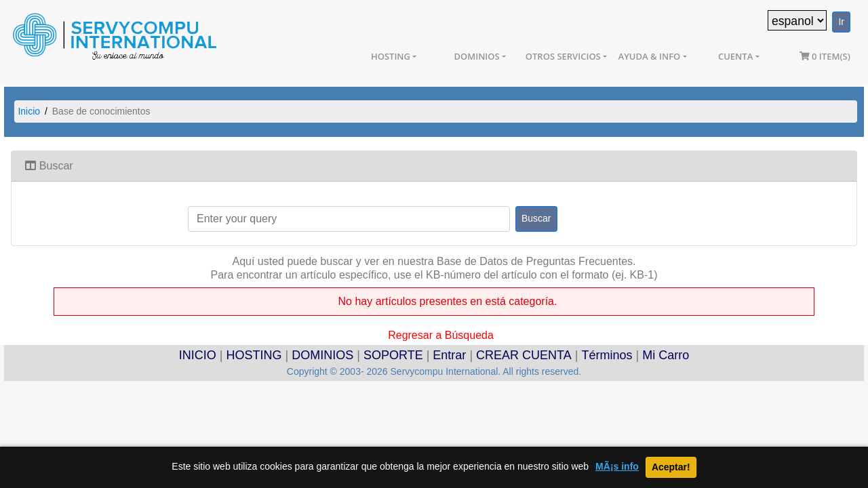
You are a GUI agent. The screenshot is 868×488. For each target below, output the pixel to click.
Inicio (29, 111)
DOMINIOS (322, 355)
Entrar (449, 355)
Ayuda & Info (650, 56)
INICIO (198, 355)
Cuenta (735, 56)
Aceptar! (671, 467)
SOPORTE (393, 355)
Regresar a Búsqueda (441, 334)
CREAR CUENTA (524, 355)
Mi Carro (666, 355)
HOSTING (254, 355)
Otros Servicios (563, 56)
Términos (607, 355)
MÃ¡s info (617, 467)
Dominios (476, 56)
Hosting (391, 56)
